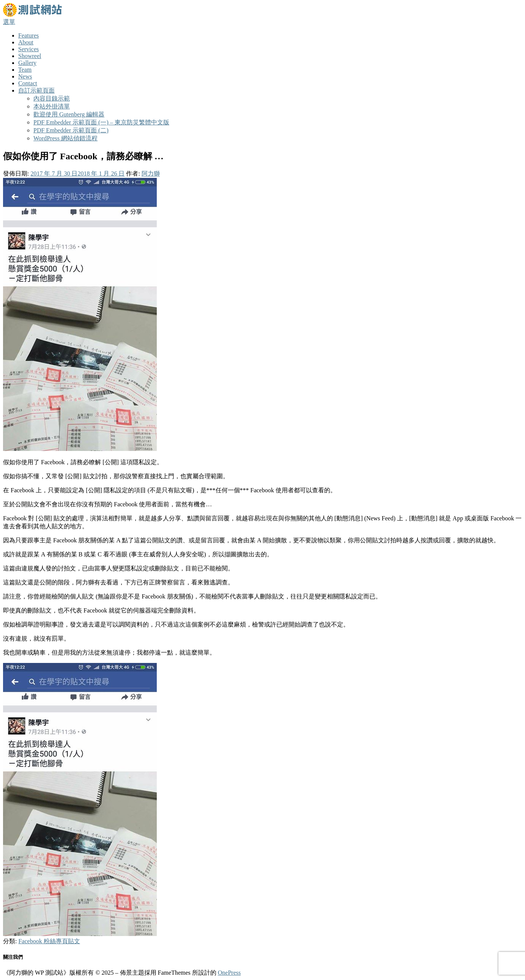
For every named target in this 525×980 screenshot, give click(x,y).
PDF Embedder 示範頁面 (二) (71, 130)
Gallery (27, 63)
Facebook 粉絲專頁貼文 (49, 941)
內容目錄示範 (52, 98)
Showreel (30, 56)
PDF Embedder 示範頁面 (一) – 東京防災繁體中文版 (101, 122)
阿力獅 (151, 174)
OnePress (229, 973)
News (25, 76)
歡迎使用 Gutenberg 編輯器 (69, 114)
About (26, 42)
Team (25, 70)
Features (28, 35)
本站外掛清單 (52, 106)
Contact (28, 83)
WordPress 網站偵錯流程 (65, 138)
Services (28, 49)
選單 (9, 22)
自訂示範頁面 (36, 90)
